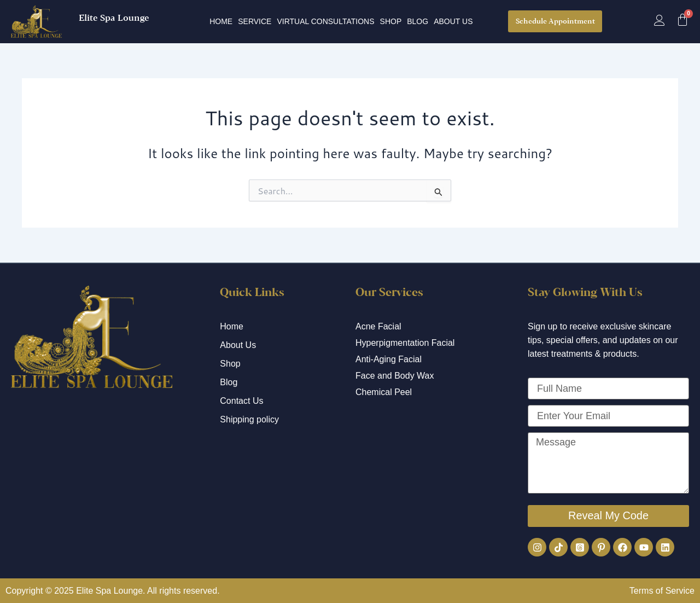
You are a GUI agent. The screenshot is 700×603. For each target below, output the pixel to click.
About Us (453, 21)
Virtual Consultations (325, 21)
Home (221, 21)
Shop (391, 21)
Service (255, 21)
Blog (418, 21)
